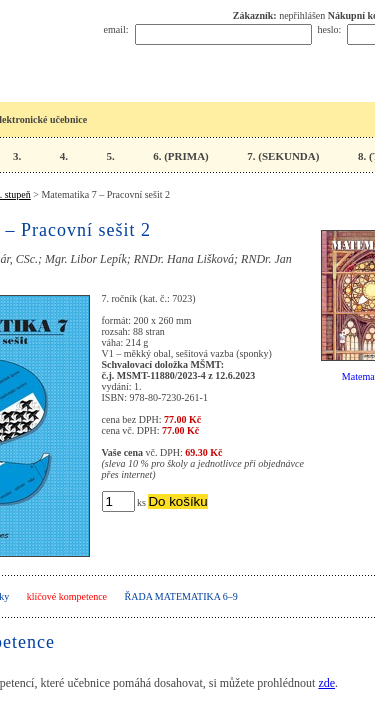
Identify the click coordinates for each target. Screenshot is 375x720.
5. (110, 156)
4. (64, 156)
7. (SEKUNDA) (283, 156)
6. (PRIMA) (181, 156)
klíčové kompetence (67, 596)
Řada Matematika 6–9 (181, 596)
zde (326, 683)
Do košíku (177, 501)
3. (17, 156)
